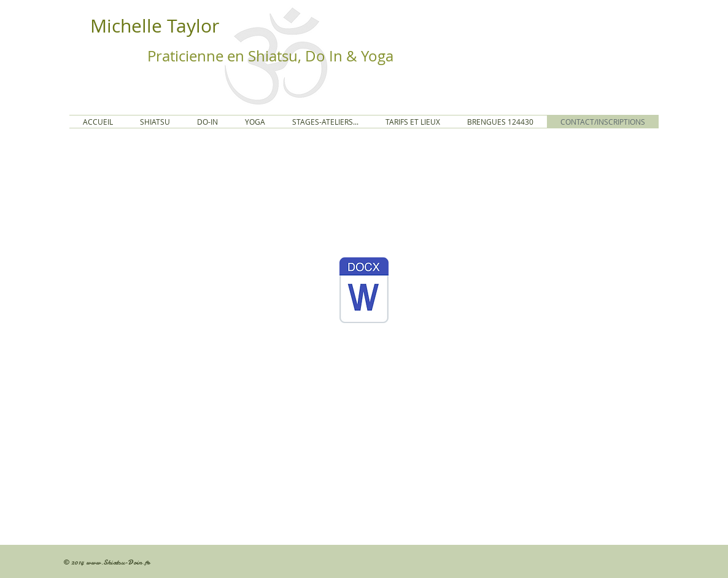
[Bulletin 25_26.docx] (364, 292)
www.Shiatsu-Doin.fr (118, 562)
